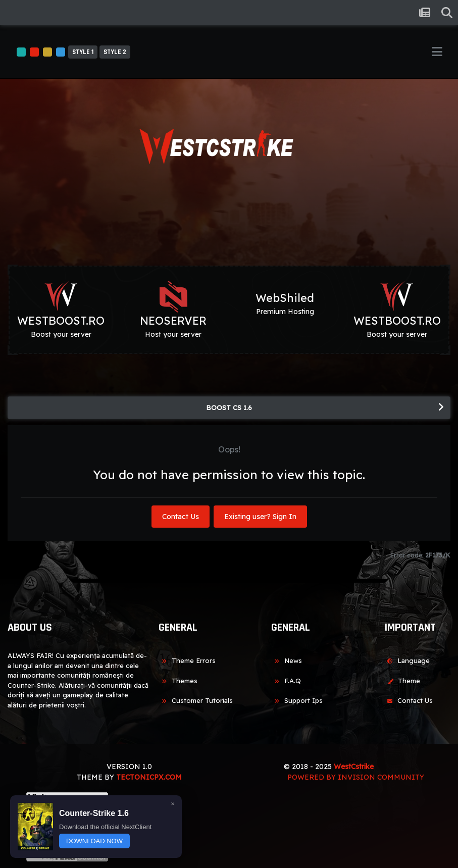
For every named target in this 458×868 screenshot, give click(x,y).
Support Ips (297, 700)
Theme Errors (187, 660)
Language (407, 660)
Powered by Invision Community (356, 777)
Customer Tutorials (196, 700)
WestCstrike (354, 767)
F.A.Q (286, 681)
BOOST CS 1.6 (229, 407)
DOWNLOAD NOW (94, 841)
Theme (402, 681)
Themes (178, 681)
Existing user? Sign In (260, 517)
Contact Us (181, 517)
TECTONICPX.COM (149, 777)
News (287, 660)
